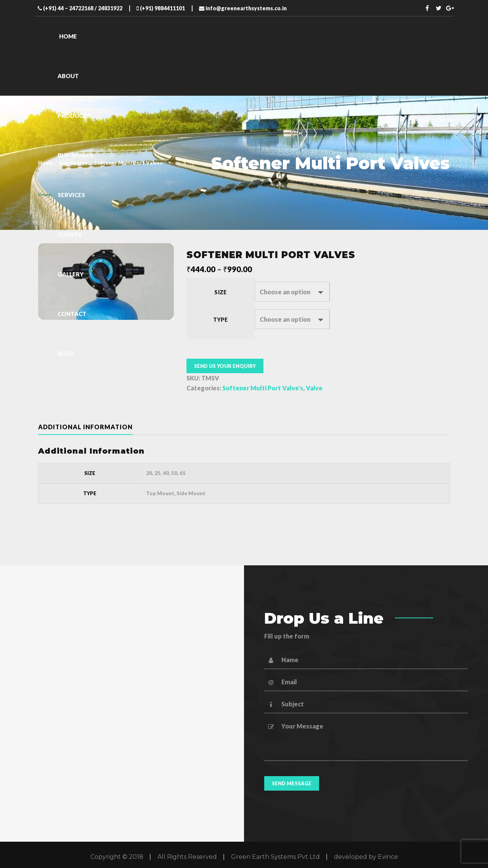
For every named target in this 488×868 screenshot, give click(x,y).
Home (46, 163)
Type (221, 320)
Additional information (85, 427)
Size (220, 292)
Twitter (439, 8)
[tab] (91, 427)
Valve (314, 388)
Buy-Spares (73, 163)
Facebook (427, 8)
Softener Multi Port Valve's (263, 388)
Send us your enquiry (225, 366)
